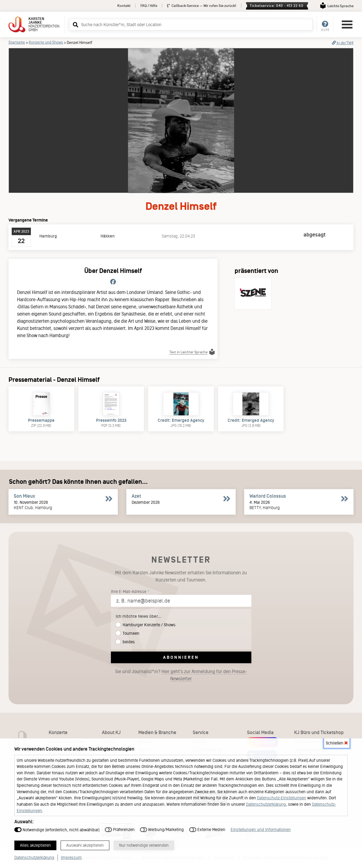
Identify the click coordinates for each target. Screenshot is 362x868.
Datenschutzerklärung (266, 802)
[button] (75, 24)
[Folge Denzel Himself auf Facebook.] (113, 282)
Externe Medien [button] (207, 827)
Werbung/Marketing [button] (162, 827)
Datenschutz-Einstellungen (282, 796)
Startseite (17, 42)
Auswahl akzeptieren (93, 844)
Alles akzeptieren (38, 844)
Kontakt (124, 6)
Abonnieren (181, 657)
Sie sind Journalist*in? (181, 675)
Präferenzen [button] (120, 827)
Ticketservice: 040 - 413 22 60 (276, 6)
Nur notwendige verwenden (159, 844)
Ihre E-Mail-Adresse (129, 591)
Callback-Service (202, 6)
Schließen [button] (337, 741)
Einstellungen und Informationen (261, 827)
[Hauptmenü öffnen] (347, 24)
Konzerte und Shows (46, 42)
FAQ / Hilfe (149, 6)
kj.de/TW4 (343, 43)
